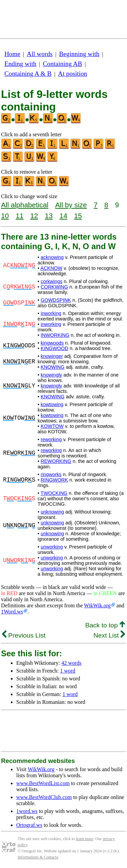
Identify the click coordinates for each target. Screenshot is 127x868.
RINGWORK (54, 480)
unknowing (52, 512)
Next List (109, 635)
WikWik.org (97, 605)
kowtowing (52, 404)
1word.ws (27, 811)
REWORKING (56, 461)
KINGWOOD (55, 348)
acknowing (52, 257)
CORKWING (54, 287)
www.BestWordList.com (43, 783)
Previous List (24, 635)
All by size (71, 205)
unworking (52, 547)
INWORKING (55, 335)
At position (72, 74)
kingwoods (52, 343)
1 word (68, 671)
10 (5, 216)
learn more (85, 839)
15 (78, 216)
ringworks (51, 474)
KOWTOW (52, 426)
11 (19, 216)
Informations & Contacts (38, 857)
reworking (51, 439)
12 (34, 216)
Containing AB (63, 64)
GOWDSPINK (56, 300)
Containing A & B (28, 74)
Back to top (105, 625)
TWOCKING (54, 493)
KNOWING (52, 367)
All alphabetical (25, 205)
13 (49, 216)
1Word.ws (12, 612)
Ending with (20, 64)
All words (40, 54)
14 (63, 216)
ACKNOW (51, 268)
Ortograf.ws (29, 825)
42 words (71, 663)
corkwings (51, 281)
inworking (51, 313)
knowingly (51, 375)
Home (12, 54)
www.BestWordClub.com (44, 797)
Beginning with (79, 54)
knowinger (52, 356)
